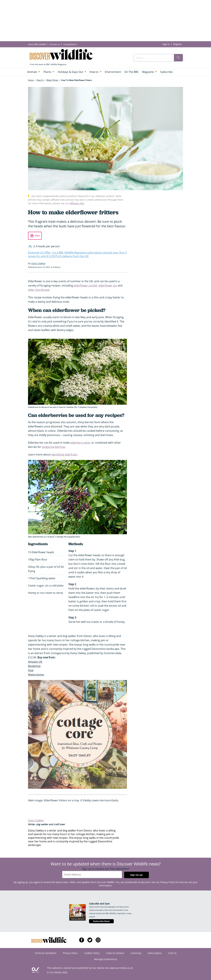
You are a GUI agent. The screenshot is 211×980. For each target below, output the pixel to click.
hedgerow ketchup (53, 447)
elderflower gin (108, 286)
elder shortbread (39, 290)
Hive (31, 670)
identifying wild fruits (64, 454)
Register (177, 44)
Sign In (166, 44)
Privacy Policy (167, 882)
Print (37, 236)
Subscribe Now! (101, 921)
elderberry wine (80, 443)
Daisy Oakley (36, 820)
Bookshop (34, 666)
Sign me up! (136, 875)
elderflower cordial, (86, 286)
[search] (178, 58)
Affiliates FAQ (77, 203)
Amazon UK (35, 662)
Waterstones (36, 675)
